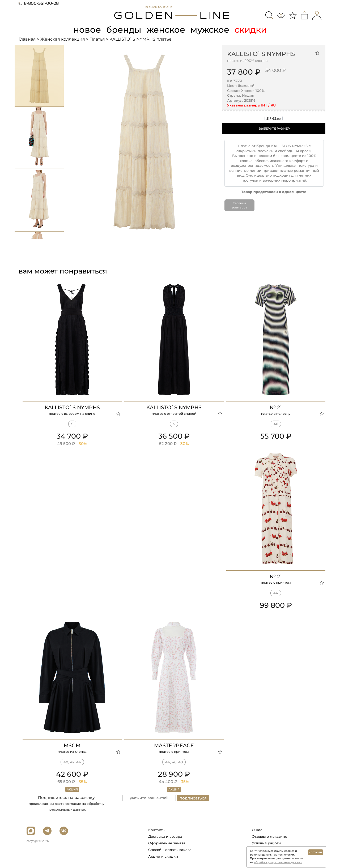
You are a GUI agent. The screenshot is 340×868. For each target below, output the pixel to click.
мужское (210, 30)
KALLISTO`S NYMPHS (261, 54)
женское (166, 30)
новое (87, 30)
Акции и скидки (163, 856)
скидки (251, 30)
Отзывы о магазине (269, 836)
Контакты (157, 830)
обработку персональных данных (278, 862)
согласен (316, 852)
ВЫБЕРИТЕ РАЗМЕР (274, 129)
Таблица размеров (240, 205)
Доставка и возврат (166, 836)
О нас (257, 830)
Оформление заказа (167, 843)
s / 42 (274, 118)
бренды (124, 30)
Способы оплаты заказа (170, 850)
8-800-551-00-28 (39, 3)
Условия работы (266, 843)
